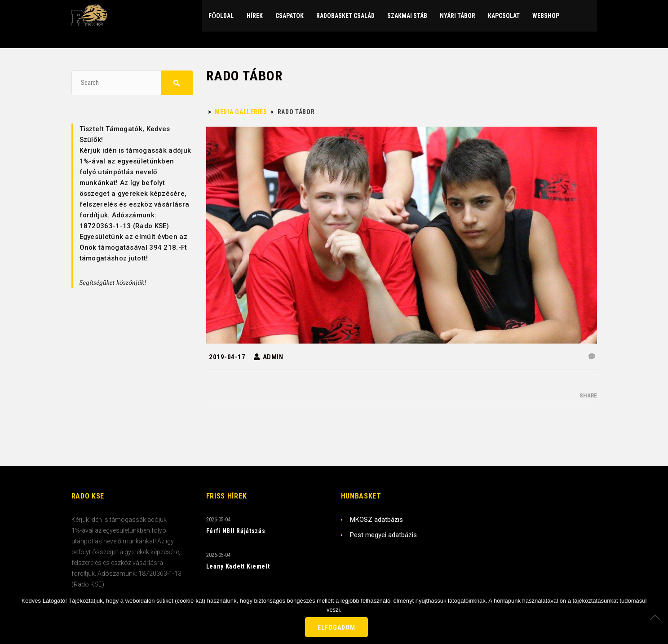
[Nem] (657, 617)
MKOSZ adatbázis (376, 520)
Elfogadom (336, 627)
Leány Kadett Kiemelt (238, 566)
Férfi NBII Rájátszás (236, 531)
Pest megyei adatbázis (383, 535)
